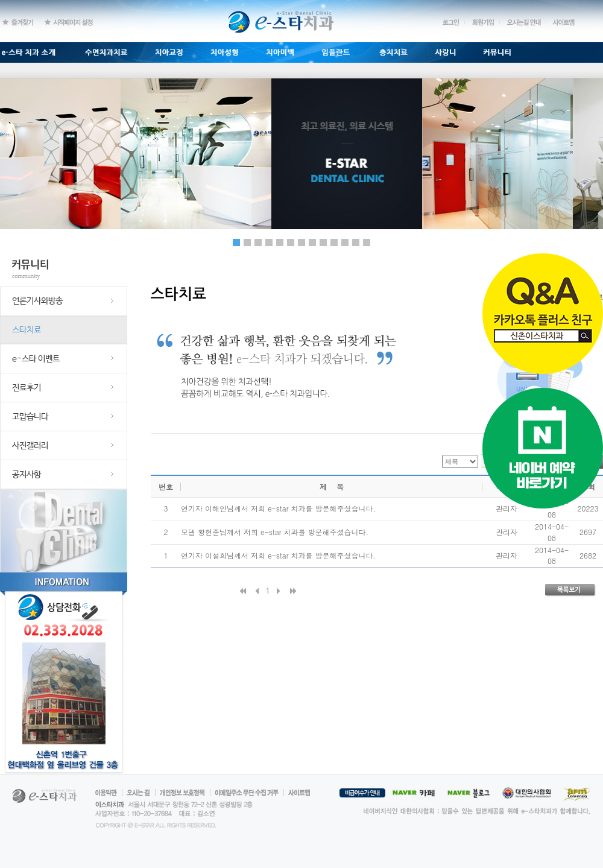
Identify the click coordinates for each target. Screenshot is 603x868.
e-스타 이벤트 (36, 359)
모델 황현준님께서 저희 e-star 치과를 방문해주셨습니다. (275, 532)
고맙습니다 (30, 417)
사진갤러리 (30, 446)
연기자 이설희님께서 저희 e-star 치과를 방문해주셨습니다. (278, 555)
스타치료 (27, 330)
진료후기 (27, 388)
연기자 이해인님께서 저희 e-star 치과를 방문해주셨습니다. (278, 508)
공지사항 (27, 475)
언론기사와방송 (37, 301)
